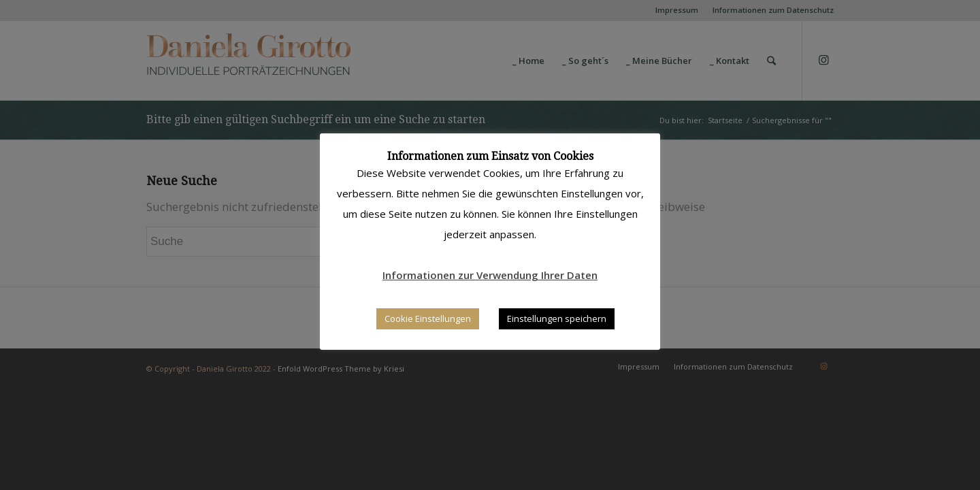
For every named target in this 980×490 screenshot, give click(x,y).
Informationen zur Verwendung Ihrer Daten (490, 275)
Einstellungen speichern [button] (557, 318)
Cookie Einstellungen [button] (428, 318)
